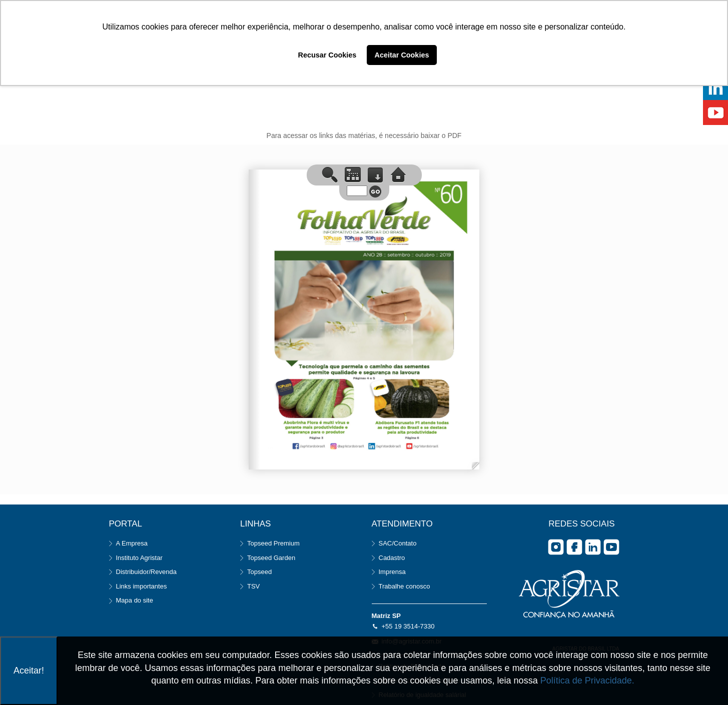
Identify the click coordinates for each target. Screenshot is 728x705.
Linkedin (593, 547)
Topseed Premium (273, 543)
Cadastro (392, 558)
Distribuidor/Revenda (146, 572)
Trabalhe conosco (405, 586)
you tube (611, 547)
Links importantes (142, 586)
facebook (574, 547)
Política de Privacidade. (587, 680)
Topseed (259, 572)
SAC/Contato (398, 543)
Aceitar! (29, 670)
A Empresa (132, 543)
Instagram (556, 547)
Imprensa (392, 572)
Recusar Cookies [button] (327, 55)
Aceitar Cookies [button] (402, 55)
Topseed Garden (271, 558)
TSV (253, 586)
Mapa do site (135, 600)
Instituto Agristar (139, 558)
